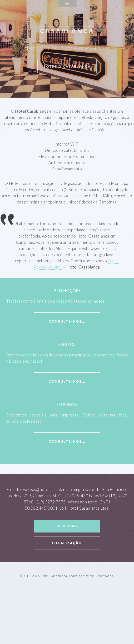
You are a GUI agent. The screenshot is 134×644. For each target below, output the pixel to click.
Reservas (67, 526)
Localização (67, 543)
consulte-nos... (67, 321)
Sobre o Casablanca (67, 66)
